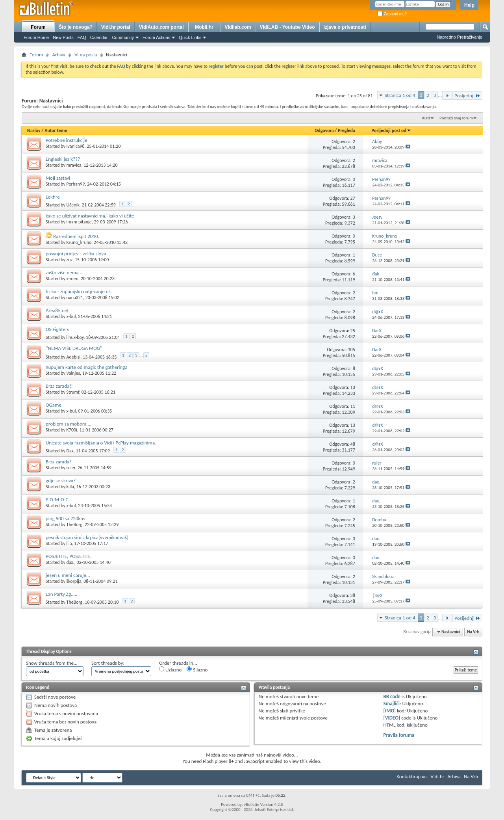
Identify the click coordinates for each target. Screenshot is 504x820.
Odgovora (324, 130)
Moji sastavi (58, 178)
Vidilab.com (238, 27)
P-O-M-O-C (57, 499)
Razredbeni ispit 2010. (76, 236)
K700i (72, 430)
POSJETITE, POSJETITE (68, 556)
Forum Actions (156, 37)
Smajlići (392, 704)
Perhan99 (76, 184)
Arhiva (59, 55)
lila (69, 543)
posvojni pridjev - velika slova (76, 254)
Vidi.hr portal (116, 27)
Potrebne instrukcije (67, 140)
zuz (70, 260)
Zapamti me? (392, 14)
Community (123, 37)
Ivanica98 (76, 146)
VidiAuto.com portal (161, 27)
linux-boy (75, 337)
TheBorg (75, 524)
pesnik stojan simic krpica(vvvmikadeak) (87, 537)
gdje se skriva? (61, 481)
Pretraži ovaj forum (456, 118)
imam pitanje (79, 222)
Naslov (34, 130)
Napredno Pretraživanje (460, 37)
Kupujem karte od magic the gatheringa (86, 367)
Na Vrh (473, 632)
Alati (426, 118)
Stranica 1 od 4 (400, 95)
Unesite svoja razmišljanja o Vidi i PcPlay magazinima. (101, 443)
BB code (392, 696)
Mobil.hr (204, 27)
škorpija (74, 581)
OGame (54, 405)
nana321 (75, 298)
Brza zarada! (58, 462)
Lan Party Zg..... (61, 594)
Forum (38, 27)
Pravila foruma (399, 735)
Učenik (73, 205)
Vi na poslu (86, 55)
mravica (74, 165)
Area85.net (57, 310)
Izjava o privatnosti (345, 27)
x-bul (71, 316)
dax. (70, 562)
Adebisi (74, 357)
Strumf (73, 392)
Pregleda (346, 130)
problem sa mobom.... (69, 424)
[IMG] (390, 711)
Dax (70, 451)
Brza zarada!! (59, 386)
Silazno (197, 669)
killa (70, 487)
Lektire (53, 197)
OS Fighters (57, 329)
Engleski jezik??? (63, 159)
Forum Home (36, 37)
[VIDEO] (392, 718)
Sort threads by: (108, 663)
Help (469, 5)
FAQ (82, 37)
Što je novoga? (76, 27)
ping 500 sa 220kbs (65, 518)
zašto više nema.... (65, 272)
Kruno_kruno (79, 242)
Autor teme (56, 130)
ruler (71, 468)
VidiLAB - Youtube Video (287, 27)
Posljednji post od (391, 130)
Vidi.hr (438, 776)
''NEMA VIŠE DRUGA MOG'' (74, 348)
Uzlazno (170, 669)
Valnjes (73, 373)
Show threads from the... (52, 663)
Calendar (99, 37)
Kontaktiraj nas (412, 776)
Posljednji (467, 96)
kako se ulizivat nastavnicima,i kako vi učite (90, 216)
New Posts (63, 37)
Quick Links (190, 37)
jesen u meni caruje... (68, 575)
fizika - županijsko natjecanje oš (78, 291)
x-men (72, 279)
